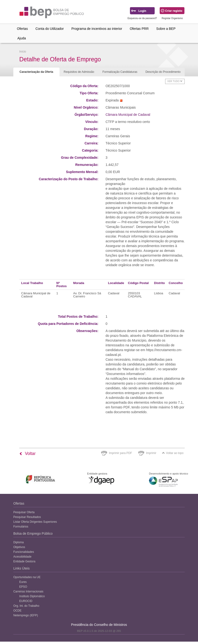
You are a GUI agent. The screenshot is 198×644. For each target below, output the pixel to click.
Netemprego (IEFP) (26, 615)
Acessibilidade (22, 557)
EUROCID (26, 601)
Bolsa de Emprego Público (33, 533)
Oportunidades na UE (27, 577)
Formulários (21, 527)
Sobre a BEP (166, 29)
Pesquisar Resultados (27, 517)
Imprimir (151, 453)
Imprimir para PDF (121, 453)
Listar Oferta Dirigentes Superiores (35, 522)
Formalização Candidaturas (120, 72)
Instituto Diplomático (32, 596)
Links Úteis (21, 568)
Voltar (27, 454)
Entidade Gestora (24, 561)
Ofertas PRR (139, 29)
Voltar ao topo (173, 453)
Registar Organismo (172, 18)
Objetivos (19, 547)
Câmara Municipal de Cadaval (128, 115)
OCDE (17, 611)
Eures (23, 582)
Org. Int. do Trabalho (26, 606)
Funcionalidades (24, 552)
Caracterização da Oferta (36, 72)
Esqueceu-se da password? (142, 18)
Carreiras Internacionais (28, 591)
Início (23, 52)
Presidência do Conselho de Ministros (99, 625)
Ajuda (22, 38)
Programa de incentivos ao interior (97, 29)
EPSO (23, 587)
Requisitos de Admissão (79, 72)
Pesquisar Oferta (24, 512)
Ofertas (22, 29)
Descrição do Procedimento (163, 72)
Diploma (19, 542)
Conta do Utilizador (50, 29)
